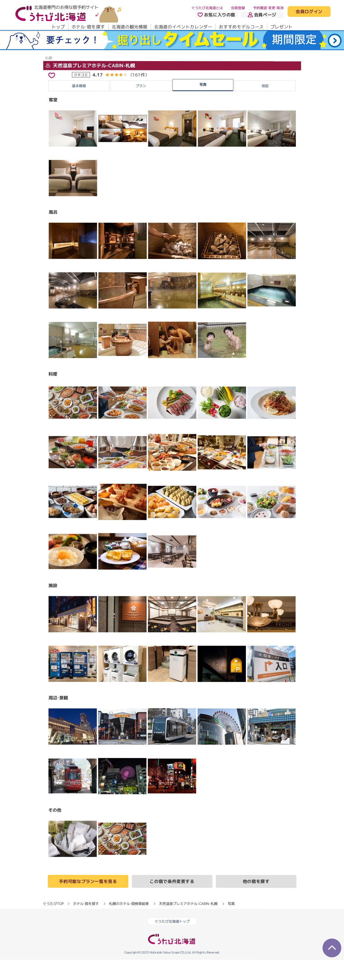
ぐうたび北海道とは (207, 8)
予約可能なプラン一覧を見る (88, 901)
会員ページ (262, 15)
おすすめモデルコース (241, 27)
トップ (58, 27)
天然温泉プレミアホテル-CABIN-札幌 (90, 85)
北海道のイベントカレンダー (183, 27)
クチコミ (81, 95)
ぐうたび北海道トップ (172, 941)
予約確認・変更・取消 (268, 8)
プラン (141, 106)
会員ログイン (309, 12)
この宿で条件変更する (172, 901)
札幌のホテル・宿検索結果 (129, 924)
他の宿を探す (256, 901)
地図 (265, 106)
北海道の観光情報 (129, 27)
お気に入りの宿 (216, 15)
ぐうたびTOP (53, 924)
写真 (203, 105)
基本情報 (79, 106)
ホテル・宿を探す (88, 27)
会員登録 (238, 8)
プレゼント (281, 27)
